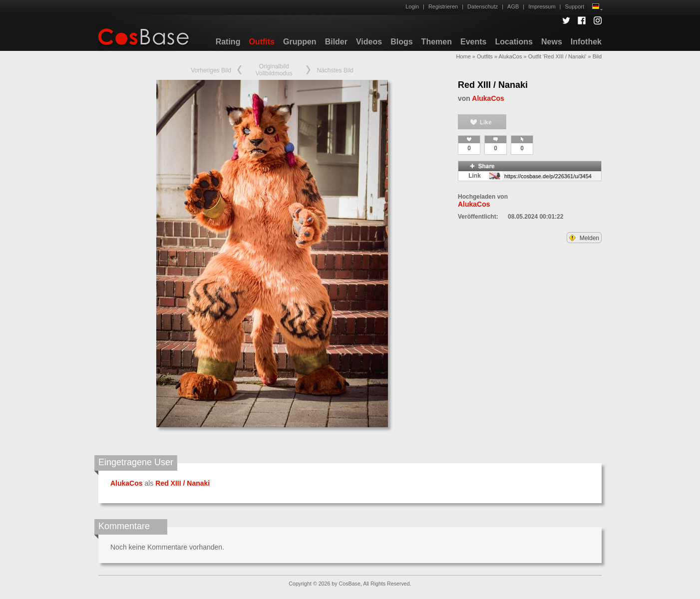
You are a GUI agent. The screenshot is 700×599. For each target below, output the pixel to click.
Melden (584, 238)
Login (412, 6)
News (552, 42)
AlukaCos (510, 56)
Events (473, 42)
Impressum (542, 6)
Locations (514, 42)
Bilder (336, 42)
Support (574, 6)
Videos (369, 42)
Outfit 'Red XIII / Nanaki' (557, 56)
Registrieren (443, 6)
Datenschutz (483, 6)
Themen (437, 42)
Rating (228, 42)
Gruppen (300, 42)
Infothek (586, 42)
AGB (513, 6)
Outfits (262, 42)
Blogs (401, 42)
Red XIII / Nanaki (493, 85)
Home (463, 56)
